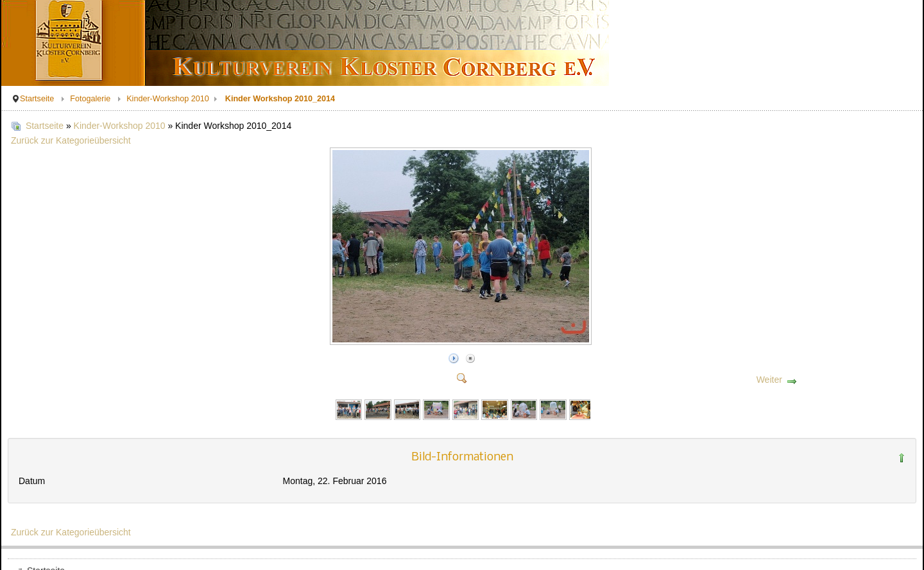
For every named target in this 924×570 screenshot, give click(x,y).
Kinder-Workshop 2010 (168, 99)
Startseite (37, 99)
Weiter (769, 380)
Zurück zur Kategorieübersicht (71, 140)
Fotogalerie (90, 99)
